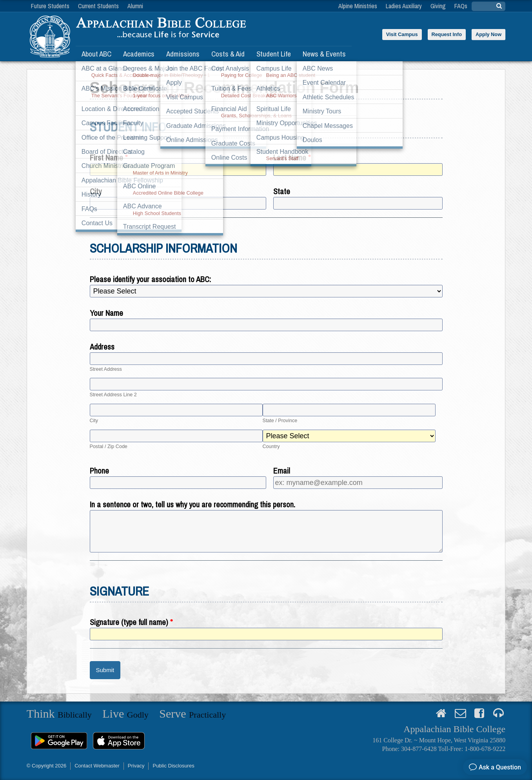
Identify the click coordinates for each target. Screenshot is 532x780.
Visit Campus (402, 34)
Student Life (274, 54)
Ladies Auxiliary (404, 6)
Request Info (447, 34)
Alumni (135, 6)
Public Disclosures (173, 766)
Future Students (50, 6)
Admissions (183, 54)
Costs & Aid (228, 54)
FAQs (461, 6)
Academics (139, 54)
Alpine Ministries (358, 6)
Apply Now (488, 34)
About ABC (96, 54)
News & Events (324, 54)
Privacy (136, 766)
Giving (438, 6)
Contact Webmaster (97, 766)
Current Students (98, 6)
